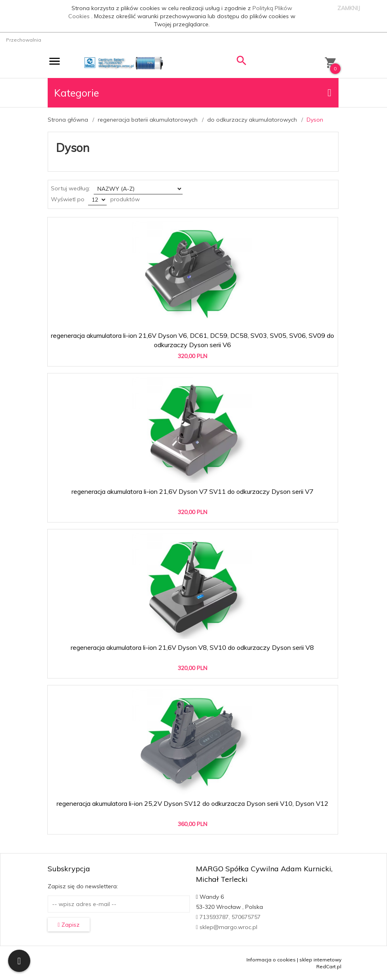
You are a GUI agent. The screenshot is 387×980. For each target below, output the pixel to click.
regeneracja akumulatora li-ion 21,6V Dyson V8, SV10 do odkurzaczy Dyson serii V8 (192, 647)
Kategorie (193, 93)
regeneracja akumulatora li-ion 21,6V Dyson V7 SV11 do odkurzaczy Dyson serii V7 (192, 491)
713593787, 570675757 (228, 917)
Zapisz (69, 925)
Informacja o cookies (271, 960)
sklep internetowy (320, 960)
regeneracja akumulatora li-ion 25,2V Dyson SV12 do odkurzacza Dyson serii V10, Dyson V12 (192, 803)
